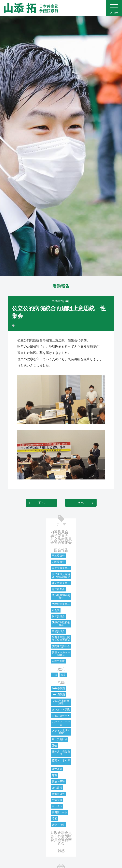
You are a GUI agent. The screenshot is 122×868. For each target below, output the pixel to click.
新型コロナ (58, 794)
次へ (81, 503)
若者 (54, 818)
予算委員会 (58, 556)
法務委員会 (58, 631)
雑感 (61, 851)
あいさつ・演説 (61, 709)
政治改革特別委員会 (61, 597)
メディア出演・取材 (61, 732)
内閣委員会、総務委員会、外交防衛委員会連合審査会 (61, 537)
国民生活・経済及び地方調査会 (61, 576)
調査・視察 (58, 825)
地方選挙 (57, 769)
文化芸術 (57, 788)
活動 (61, 683)
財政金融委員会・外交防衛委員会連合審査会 (61, 838)
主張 (54, 675)
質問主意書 (58, 661)
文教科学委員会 (61, 604)
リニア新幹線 (60, 739)
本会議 (56, 610)
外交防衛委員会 (61, 583)
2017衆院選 (59, 694)
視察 (63, 675)
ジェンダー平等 (61, 716)
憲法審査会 (58, 589)
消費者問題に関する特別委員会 (61, 639)
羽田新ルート (60, 812)
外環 (54, 775)
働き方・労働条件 (61, 753)
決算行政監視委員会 (61, 624)
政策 (61, 669)
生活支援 (57, 800)
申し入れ (57, 806)
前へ (41, 503)
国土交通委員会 (61, 568)
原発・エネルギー (61, 762)
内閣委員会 (58, 562)
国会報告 (61, 550)
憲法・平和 (58, 781)
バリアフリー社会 (61, 723)
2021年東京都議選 (61, 702)
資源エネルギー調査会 (61, 654)
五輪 (54, 745)
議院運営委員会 (61, 646)
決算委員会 (58, 616)
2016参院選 (59, 688)
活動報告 (61, 286)
